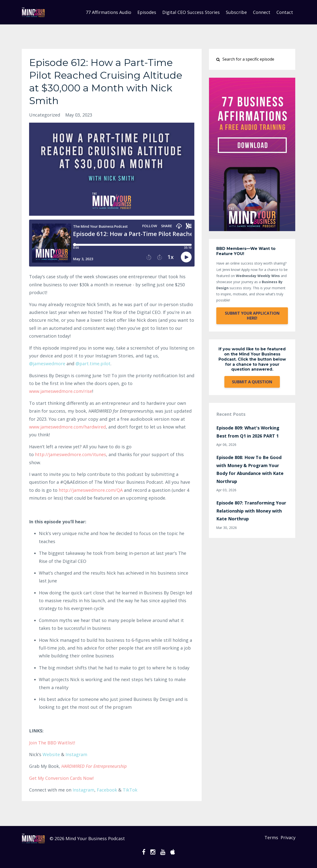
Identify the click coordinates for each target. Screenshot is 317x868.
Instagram (76, 754)
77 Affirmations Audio (109, 12)
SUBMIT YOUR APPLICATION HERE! (252, 316)
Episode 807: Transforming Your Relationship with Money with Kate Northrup (251, 511)
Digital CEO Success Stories (191, 12)
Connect (262, 12)
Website (51, 754)
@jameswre (47, 364)
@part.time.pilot (93, 364)
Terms (268, 838)
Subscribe (236, 12)
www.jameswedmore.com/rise (61, 391)
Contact (285, 12)
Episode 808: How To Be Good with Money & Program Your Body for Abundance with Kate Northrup (250, 469)
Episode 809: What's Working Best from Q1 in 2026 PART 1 (248, 432)
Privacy (288, 838)
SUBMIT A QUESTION (252, 382)
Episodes (147, 12)
